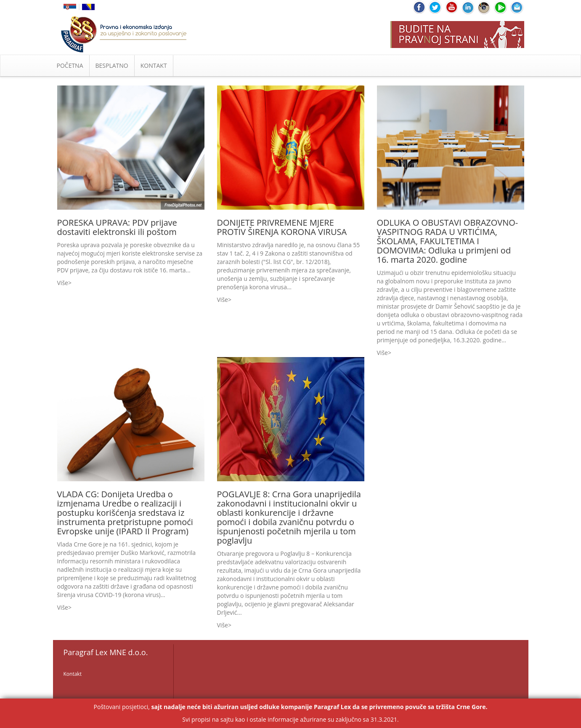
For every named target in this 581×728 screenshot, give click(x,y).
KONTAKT (154, 65)
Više (63, 283)
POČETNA (70, 65)
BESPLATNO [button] (112, 65)
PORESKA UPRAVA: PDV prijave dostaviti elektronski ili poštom (117, 227)
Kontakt (73, 674)
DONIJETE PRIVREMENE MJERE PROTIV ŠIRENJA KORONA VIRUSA (282, 227)
